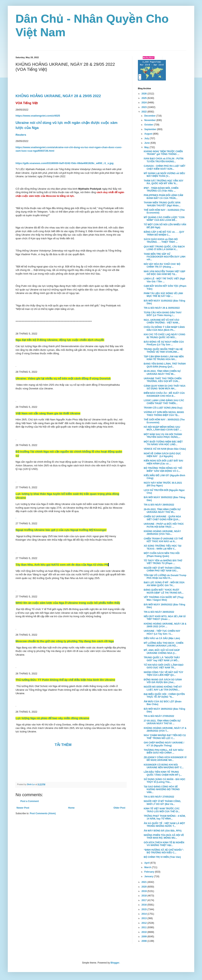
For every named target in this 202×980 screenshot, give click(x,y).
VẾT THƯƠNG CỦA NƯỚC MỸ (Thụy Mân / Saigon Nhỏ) (164, 599)
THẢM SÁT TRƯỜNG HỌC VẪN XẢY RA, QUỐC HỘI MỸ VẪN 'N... (164, 182)
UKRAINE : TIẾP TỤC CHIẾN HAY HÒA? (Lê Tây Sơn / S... (162, 632)
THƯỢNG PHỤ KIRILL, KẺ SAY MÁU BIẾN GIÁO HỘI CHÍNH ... (164, 751)
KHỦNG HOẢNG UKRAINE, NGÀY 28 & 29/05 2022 (58, 96)
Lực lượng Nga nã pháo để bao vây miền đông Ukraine (52, 718)
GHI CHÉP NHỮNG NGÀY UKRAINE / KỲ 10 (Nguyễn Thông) (164, 744)
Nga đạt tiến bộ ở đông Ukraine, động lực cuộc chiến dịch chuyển (60, 340)
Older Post (119, 808)
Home (71, 808)
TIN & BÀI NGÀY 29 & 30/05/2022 (162, 308)
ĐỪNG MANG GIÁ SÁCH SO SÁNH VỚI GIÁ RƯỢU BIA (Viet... (163, 681)
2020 (145, 887)
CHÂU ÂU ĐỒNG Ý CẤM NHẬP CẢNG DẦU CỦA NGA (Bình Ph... (164, 328)
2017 (145, 900)
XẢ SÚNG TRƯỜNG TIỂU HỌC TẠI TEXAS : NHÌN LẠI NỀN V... (163, 547)
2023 (145, 107)
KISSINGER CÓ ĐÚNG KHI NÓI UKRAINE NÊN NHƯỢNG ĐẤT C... (164, 766)
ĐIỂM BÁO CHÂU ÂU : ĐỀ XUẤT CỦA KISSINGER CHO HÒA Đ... (164, 394)
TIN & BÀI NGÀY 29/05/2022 (159, 505)
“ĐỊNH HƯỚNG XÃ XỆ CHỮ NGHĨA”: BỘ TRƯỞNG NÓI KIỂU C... (164, 851)
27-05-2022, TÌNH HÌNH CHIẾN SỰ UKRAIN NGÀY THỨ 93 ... (162, 722)
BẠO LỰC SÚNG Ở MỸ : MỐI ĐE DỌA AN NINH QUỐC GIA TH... (164, 584)
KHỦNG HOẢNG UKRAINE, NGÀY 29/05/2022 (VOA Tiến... (162, 533)
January (149, 876)
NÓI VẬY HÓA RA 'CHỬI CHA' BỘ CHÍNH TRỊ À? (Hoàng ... (162, 265)
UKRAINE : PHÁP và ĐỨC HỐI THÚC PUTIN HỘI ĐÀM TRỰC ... (164, 525)
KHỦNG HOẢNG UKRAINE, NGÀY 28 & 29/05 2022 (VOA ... (165, 625)
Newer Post (23, 808)
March (148, 867)
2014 (145, 914)
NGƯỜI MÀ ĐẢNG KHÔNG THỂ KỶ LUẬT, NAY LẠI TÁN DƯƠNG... (163, 688)
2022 (145, 112)
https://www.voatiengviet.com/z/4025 (38, 116)
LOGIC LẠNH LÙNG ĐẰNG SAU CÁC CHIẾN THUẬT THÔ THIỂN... (164, 402)
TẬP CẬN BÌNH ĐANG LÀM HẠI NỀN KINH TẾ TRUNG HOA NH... (164, 358)
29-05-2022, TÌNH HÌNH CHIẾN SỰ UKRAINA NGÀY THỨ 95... (162, 511)
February (150, 872)
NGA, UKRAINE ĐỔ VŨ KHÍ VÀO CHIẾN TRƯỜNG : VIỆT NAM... (162, 321)
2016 (145, 905)
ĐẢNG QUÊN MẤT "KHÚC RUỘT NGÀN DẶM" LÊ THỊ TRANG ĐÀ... (164, 591)
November (150, 120)
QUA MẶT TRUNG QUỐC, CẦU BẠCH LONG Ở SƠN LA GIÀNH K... (164, 248)
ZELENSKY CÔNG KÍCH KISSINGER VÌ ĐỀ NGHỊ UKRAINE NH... (165, 759)
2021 (145, 882)
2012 (145, 923)
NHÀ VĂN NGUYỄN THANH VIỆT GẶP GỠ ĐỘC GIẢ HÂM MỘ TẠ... (164, 273)
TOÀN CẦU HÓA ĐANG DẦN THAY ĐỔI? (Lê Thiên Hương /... (163, 314)
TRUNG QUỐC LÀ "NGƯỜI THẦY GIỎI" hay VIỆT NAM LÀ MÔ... (162, 659)
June (147, 143)
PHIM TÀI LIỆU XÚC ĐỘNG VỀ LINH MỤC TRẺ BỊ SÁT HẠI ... (163, 295)
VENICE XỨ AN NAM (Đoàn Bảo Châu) (165, 449)
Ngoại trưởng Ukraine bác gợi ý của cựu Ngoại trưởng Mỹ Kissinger (61, 530)
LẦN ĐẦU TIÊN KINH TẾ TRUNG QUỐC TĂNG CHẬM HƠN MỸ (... (163, 773)
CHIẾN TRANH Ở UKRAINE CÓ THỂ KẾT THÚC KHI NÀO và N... (163, 540)
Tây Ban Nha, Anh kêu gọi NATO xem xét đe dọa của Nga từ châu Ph (62, 565)
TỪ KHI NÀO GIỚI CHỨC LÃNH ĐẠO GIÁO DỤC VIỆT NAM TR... (164, 666)
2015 (145, 909)
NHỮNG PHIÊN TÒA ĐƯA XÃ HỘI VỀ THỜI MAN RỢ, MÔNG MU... (164, 837)
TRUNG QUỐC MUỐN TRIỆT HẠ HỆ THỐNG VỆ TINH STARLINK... (163, 351)
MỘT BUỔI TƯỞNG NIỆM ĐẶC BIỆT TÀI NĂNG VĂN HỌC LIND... (163, 443)
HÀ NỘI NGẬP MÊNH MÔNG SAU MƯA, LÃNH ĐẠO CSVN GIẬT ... (163, 428)
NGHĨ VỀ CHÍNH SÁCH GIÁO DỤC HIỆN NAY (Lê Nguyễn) (162, 455)
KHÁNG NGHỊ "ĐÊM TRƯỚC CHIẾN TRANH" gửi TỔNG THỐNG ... (163, 153)
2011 (145, 927)
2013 (145, 918)
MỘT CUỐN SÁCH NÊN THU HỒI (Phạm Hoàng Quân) (162, 555)
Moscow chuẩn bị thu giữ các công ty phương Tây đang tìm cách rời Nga (65, 641)
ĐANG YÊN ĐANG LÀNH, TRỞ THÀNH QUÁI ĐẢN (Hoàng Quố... (165, 365)
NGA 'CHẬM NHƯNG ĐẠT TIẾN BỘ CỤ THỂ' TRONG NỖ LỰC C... (165, 737)
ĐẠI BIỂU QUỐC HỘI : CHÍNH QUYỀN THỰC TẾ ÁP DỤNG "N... (164, 696)
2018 (145, 896)
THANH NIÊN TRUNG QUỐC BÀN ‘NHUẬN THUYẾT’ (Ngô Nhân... (162, 204)
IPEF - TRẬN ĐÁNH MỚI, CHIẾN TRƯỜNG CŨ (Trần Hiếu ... (161, 189)
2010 (145, 932)
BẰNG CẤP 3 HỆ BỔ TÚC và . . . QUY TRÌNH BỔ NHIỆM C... (164, 233)
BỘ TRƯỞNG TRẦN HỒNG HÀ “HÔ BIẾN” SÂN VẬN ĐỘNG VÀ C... (163, 469)
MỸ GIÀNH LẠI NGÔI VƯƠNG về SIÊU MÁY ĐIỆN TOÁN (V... (164, 175)
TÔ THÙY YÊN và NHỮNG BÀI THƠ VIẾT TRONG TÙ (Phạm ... (163, 562)
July (147, 138)
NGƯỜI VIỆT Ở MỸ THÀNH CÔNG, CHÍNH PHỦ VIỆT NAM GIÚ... (162, 569)
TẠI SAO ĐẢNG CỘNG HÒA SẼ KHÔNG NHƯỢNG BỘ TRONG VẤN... (162, 789)
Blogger (115, 963)
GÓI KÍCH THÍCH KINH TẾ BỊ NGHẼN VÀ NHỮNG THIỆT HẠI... (164, 844)
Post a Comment (30, 801)
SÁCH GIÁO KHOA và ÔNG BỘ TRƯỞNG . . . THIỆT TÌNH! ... (161, 241)
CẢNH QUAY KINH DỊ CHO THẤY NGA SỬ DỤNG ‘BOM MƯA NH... (165, 387)
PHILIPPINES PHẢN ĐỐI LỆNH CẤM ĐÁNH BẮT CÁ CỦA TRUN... (163, 197)
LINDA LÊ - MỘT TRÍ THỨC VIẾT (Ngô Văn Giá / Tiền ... (164, 280)
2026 (145, 94)
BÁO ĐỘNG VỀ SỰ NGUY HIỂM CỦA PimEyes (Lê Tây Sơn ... (164, 343)
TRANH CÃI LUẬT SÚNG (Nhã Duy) (163, 408)
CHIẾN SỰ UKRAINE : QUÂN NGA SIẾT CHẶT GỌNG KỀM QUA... (162, 518)
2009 (145, 937)
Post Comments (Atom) (43, 813)
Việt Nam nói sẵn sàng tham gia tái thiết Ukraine (48, 413)
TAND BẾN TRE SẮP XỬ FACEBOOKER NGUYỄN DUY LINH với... (165, 257)
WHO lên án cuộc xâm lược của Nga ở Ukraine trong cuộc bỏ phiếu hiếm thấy (68, 603)
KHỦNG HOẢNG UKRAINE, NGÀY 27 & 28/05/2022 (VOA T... (165, 729)
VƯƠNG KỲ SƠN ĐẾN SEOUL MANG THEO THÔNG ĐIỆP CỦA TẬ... (164, 414)
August (149, 134)
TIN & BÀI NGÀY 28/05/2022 (159, 612)
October (149, 125)
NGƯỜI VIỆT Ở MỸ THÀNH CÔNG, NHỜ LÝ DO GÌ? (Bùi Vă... (162, 803)
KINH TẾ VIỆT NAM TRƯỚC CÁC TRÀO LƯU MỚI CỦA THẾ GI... (162, 810)
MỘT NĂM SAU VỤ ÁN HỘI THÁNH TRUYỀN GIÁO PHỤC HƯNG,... (163, 436)
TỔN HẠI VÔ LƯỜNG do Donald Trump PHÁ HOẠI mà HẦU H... (165, 577)
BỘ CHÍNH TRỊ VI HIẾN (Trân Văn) (162, 857)
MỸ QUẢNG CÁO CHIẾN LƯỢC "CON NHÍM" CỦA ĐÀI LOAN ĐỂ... (164, 219)
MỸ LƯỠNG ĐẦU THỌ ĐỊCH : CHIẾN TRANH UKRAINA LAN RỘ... (164, 644)
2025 (145, 98)
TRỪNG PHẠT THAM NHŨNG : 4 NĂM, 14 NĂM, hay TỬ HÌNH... (165, 817)
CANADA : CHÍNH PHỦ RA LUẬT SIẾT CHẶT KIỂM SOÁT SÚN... (165, 167)
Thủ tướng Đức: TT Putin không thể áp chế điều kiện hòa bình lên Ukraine (65, 680)
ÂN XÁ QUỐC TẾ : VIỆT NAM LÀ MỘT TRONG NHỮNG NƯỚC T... (164, 825)
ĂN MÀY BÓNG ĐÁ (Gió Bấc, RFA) (163, 831)
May (147, 147)
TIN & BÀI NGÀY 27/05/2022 (159, 716)
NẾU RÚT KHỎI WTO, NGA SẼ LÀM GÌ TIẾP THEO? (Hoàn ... (165, 618)
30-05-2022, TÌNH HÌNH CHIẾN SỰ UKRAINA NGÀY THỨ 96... (162, 372)
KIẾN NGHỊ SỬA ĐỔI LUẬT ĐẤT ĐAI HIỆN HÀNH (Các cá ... (163, 462)
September (151, 129)
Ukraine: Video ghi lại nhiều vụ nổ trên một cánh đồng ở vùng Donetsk (63, 379)
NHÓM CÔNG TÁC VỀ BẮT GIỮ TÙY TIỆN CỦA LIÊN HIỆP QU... (163, 674)
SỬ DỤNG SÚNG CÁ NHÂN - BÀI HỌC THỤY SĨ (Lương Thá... (165, 781)
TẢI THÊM (63, 745)
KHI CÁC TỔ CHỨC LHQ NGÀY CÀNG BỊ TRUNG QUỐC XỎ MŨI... (165, 336)
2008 (145, 941)
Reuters (21, 135)
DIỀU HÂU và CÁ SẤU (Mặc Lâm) (162, 638)
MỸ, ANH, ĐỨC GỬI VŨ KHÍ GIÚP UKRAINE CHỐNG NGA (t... (162, 652)
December (150, 116)
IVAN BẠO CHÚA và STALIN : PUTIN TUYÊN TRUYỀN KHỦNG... (164, 160)
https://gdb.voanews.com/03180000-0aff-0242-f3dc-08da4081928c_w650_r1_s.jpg (64, 163)
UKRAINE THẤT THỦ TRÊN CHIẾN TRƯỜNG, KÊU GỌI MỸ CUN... (163, 380)
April (147, 863)
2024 (145, 103)
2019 (145, 891)
